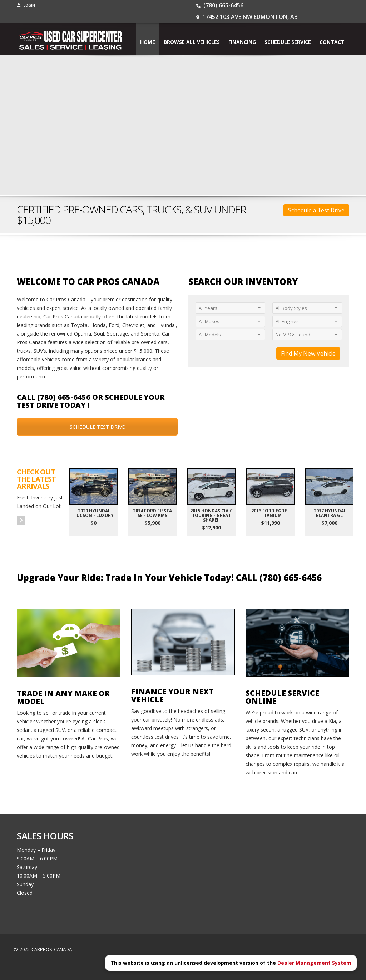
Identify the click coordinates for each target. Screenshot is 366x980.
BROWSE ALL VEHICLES (192, 42)
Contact (332, 42)
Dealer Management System (314, 963)
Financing (242, 42)
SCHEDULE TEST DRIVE (97, 427)
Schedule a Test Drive (316, 210)
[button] (21, 520)
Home (148, 42)
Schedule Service (288, 42)
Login (26, 5)
